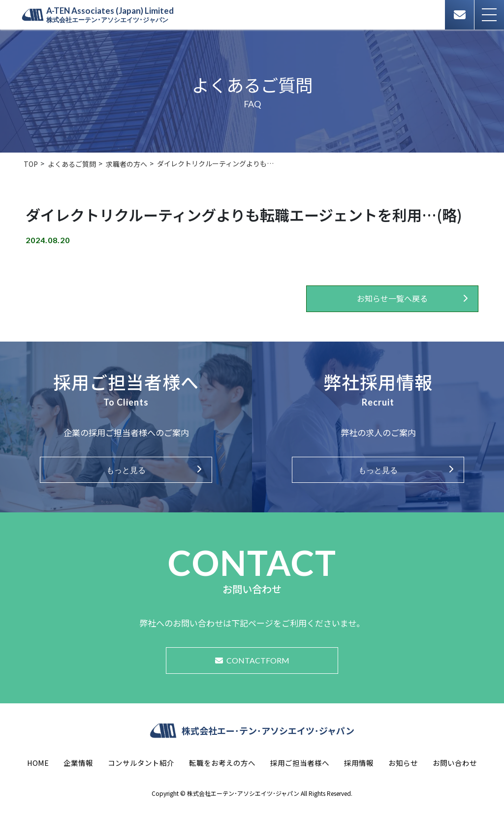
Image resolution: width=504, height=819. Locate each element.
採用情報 (359, 763)
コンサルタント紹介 (141, 763)
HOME (38, 763)
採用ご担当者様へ (300, 763)
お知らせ (403, 763)
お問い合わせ (455, 763)
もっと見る (126, 470)
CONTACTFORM (252, 660)
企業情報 (78, 763)
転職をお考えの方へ (222, 763)
